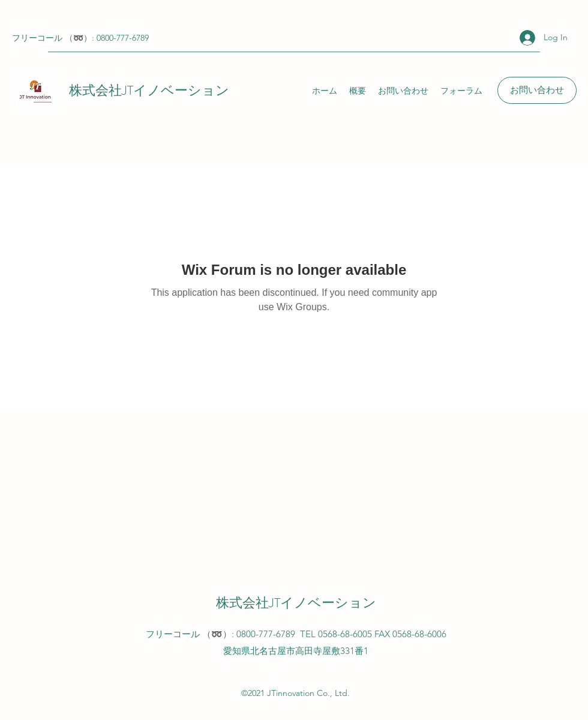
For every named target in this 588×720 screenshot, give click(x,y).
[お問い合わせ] (537, 90)
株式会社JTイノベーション (149, 90)
